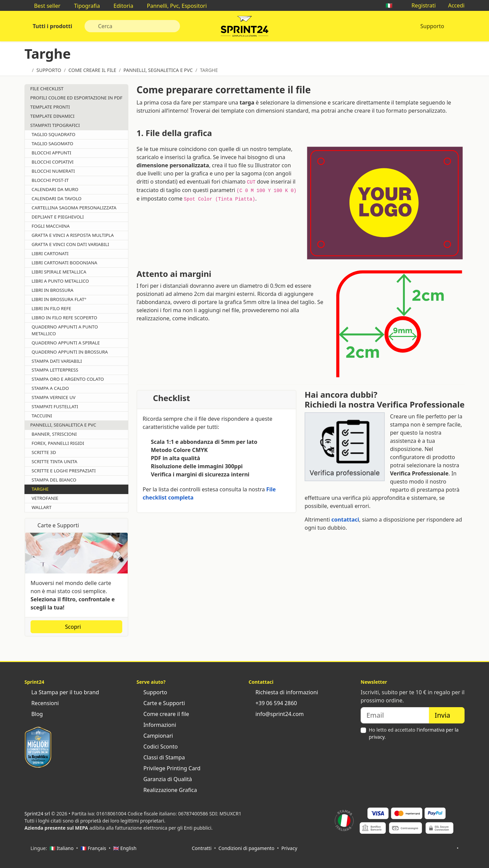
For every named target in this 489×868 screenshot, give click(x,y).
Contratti (202, 848)
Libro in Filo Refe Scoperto (64, 318)
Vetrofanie (45, 498)
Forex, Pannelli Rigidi (58, 443)
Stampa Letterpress (55, 370)
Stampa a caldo (50, 388)
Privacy (289, 848)
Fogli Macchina (51, 226)
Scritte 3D (44, 452)
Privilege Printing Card (168, 768)
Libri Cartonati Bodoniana (64, 263)
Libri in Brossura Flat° (59, 299)
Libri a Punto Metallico (60, 281)
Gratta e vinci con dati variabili (70, 244)
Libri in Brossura (52, 290)
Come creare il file (163, 714)
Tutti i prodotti (52, 26)
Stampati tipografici (55, 125)
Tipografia (84, 6)
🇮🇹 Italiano (62, 848)
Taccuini (42, 416)
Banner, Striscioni (54, 434)
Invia (447, 715)
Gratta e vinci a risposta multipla (73, 235)
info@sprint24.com (276, 714)
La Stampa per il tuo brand (62, 692)
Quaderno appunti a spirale (66, 343)
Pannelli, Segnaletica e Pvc (63, 425)
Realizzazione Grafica (167, 790)
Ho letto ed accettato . (414, 733)
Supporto (432, 26)
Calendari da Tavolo (57, 199)
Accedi (453, 5)
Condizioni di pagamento (246, 848)
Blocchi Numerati (53, 171)
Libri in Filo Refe (51, 308)
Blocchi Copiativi (52, 162)
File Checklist (47, 89)
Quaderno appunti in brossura (70, 352)
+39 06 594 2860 (273, 703)
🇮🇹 (392, 5)
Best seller (44, 6)
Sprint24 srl (37, 814)
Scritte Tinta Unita (54, 461)
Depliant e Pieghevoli (58, 217)
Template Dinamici (52, 116)
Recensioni (42, 703)
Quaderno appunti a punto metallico (65, 330)
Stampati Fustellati (55, 407)
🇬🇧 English (125, 848)
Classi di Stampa (161, 757)
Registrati (420, 5)
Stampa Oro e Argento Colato (68, 379)
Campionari (155, 736)
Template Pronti (50, 107)
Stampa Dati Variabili (57, 361)
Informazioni (156, 725)
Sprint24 (244, 28)
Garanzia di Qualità (164, 779)
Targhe (40, 489)
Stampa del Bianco (54, 480)
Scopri (77, 627)
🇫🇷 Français (93, 848)
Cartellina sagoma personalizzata (74, 208)
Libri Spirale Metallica (59, 272)
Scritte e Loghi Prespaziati (64, 471)
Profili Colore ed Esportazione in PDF (76, 98)
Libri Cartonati (50, 253)
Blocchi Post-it (50, 180)
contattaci (345, 520)
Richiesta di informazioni (283, 692)
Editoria (120, 6)
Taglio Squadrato (53, 134)
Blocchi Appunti (51, 153)
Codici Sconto (157, 747)
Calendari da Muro (55, 189)
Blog (34, 714)
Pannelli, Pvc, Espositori (173, 6)
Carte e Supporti (161, 703)
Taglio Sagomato (52, 144)
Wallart (42, 507)
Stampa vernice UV (53, 397)
